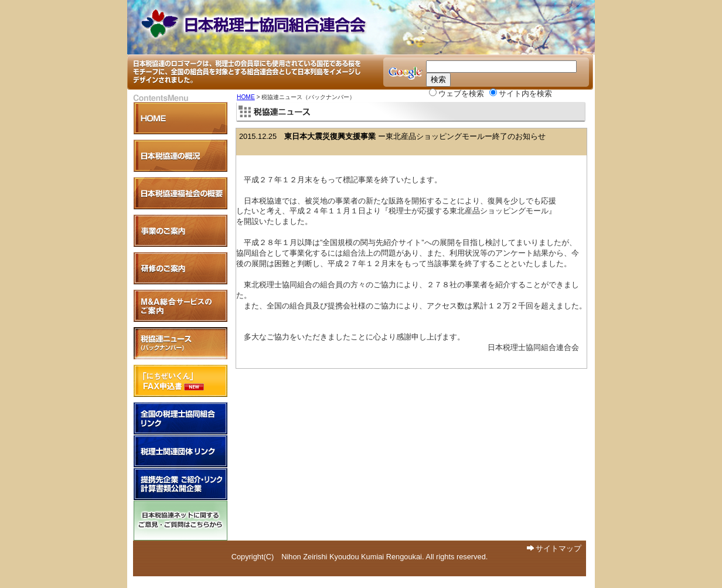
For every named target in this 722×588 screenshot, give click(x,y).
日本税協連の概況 (180, 156)
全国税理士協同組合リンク (180, 418)
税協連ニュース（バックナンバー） (180, 343)
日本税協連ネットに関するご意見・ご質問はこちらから (180, 521)
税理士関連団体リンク (180, 451)
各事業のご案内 (180, 231)
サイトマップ (558, 548)
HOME (246, 97)
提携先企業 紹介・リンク (180, 484)
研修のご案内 (180, 268)
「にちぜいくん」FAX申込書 (180, 381)
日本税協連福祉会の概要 (180, 193)
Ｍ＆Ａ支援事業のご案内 (180, 306)
